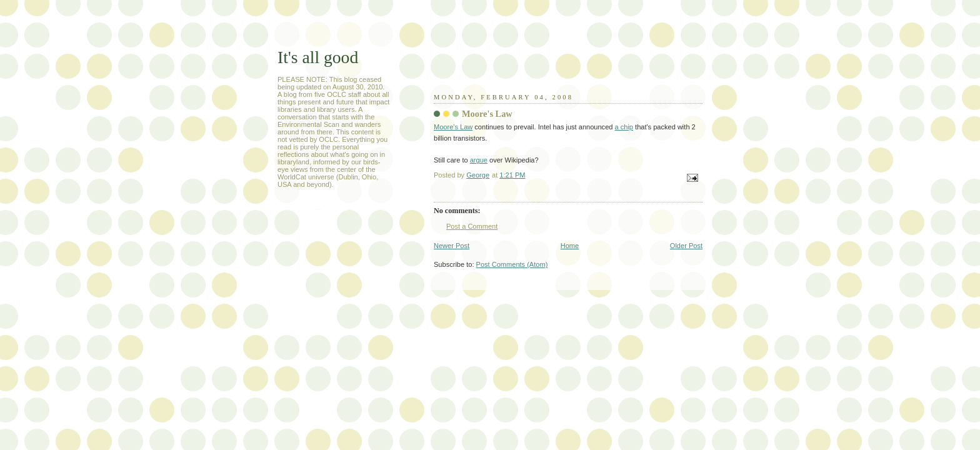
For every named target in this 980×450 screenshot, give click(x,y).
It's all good (318, 57)
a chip (624, 127)
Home (570, 246)
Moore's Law (453, 127)
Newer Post (452, 246)
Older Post (686, 246)
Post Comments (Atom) (512, 264)
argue (479, 160)
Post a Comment (472, 226)
